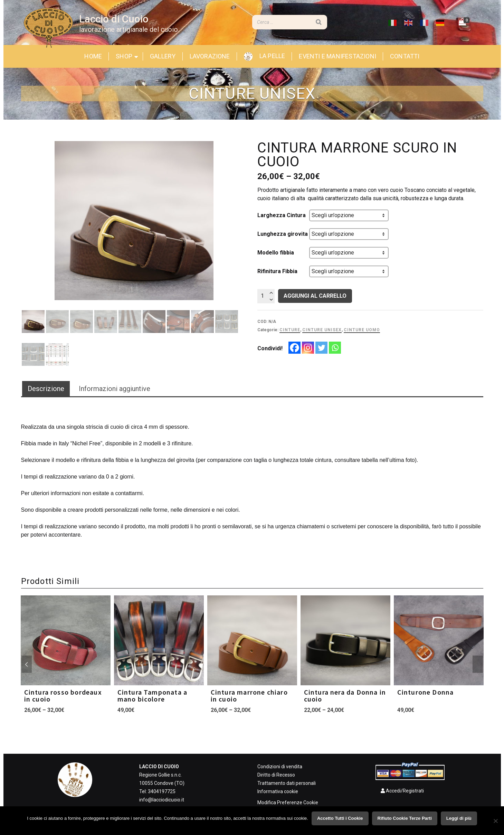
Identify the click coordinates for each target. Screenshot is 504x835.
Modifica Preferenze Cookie (288, 802)
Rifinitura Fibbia (277, 271)
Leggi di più (459, 818)
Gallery (163, 56)
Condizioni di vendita (280, 767)
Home (93, 56)
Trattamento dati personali (287, 783)
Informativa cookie (278, 791)
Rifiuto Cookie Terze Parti (405, 818)
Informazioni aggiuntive (115, 389)
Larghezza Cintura (282, 215)
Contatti (405, 56)
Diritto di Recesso (276, 775)
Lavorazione (210, 56)
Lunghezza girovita (283, 234)
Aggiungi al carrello (315, 296)
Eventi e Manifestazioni (337, 56)
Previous (27, 664)
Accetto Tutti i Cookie (340, 818)
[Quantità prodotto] (266, 296)
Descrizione (46, 389)
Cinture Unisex (322, 330)
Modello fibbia (276, 253)
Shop (124, 56)
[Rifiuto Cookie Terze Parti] (495, 821)
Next (478, 664)
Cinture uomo (362, 330)
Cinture (290, 330)
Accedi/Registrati (400, 791)
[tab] (46, 389)
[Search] (318, 22)
